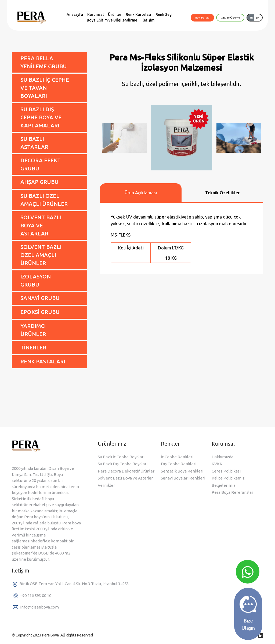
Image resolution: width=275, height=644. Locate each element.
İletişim (148, 20)
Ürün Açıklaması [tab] (141, 193)
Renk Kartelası (138, 15)
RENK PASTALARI (43, 361)
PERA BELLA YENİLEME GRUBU (44, 62)
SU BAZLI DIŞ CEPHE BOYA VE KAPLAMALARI (41, 117)
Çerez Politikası (226, 471)
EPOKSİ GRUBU (40, 312)
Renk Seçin (165, 15)
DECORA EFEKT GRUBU (41, 164)
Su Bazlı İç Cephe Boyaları (121, 457)
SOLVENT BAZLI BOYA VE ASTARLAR (41, 225)
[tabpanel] (182, 238)
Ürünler (115, 15)
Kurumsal (95, 15)
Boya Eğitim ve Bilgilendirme (112, 20)
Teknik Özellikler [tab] (222, 193)
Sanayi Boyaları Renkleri (183, 478)
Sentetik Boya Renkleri (182, 471)
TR (251, 18)
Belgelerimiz (224, 485)
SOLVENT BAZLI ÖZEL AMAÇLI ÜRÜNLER (41, 255)
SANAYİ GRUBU (40, 298)
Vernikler (106, 485)
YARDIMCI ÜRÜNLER (33, 330)
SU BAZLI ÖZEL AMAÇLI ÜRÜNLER (44, 200)
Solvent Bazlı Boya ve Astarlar (125, 478)
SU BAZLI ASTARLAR (34, 143)
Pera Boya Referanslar (232, 492)
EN (258, 18)
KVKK (217, 464)
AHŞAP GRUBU (39, 182)
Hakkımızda (222, 457)
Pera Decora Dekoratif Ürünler (126, 471)
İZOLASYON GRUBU (36, 280)
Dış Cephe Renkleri (179, 464)
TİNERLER (33, 347)
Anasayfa (75, 15)
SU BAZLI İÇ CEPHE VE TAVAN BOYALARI (45, 88)
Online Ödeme (230, 18)
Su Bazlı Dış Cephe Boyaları (123, 464)
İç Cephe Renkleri (177, 457)
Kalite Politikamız (228, 478)
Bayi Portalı (202, 18)
